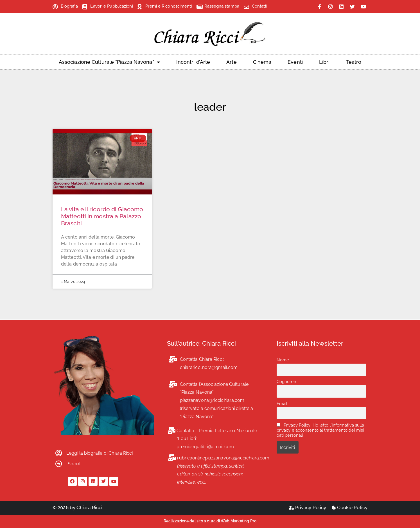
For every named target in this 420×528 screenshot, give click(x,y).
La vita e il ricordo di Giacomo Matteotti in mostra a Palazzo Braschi (102, 216)
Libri (324, 62)
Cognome (286, 382)
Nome (283, 360)
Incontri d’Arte (193, 62)
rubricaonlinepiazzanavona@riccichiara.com (223, 458)
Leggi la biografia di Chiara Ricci (100, 453)
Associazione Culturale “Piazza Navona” (109, 62)
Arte (231, 62)
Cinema (262, 62)
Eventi (295, 62)
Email (282, 404)
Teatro (354, 62)
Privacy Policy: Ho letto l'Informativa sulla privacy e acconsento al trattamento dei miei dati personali (320, 430)
